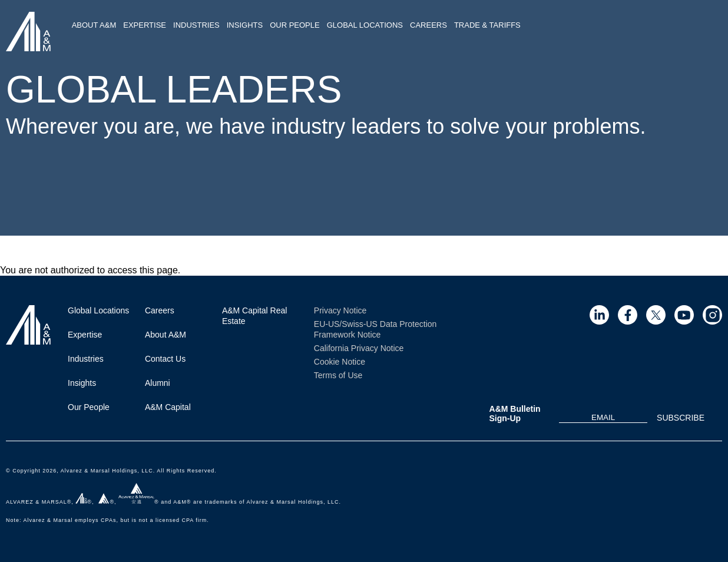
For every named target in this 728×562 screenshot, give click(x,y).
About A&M (94, 25)
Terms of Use (338, 375)
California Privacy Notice (359, 348)
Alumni (158, 383)
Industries (196, 25)
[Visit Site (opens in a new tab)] (599, 315)
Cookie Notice (340, 362)
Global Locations (365, 25)
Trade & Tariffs (487, 25)
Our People (295, 25)
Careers (428, 25)
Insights (245, 25)
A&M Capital (168, 407)
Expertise (145, 25)
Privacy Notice (340, 310)
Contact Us (165, 359)
